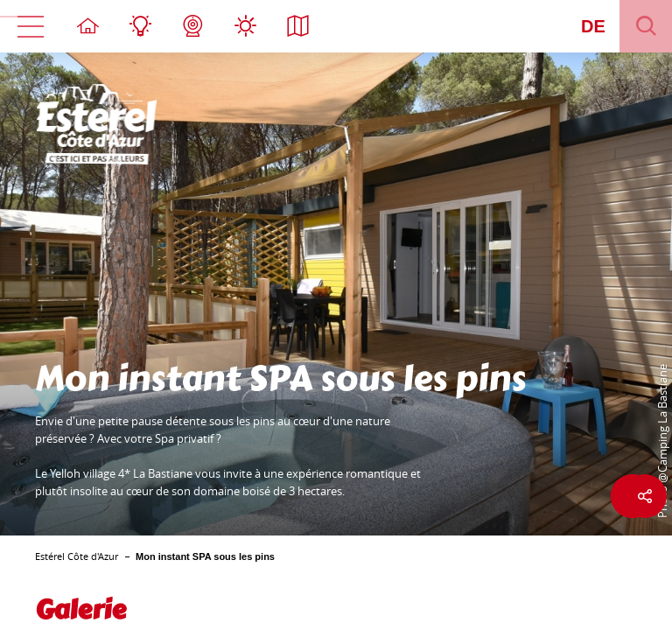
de (593, 26)
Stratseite (87, 26)
